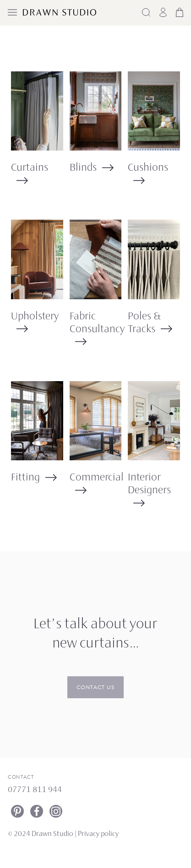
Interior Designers (149, 484)
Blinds (83, 168)
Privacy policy (98, 834)
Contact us (95, 687)
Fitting (25, 478)
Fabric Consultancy (97, 323)
